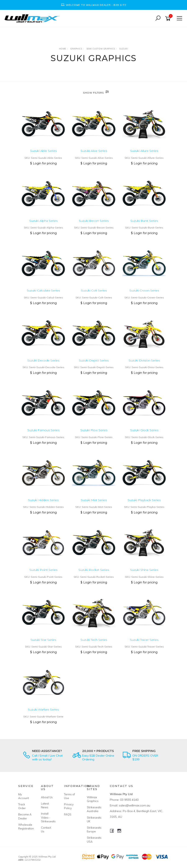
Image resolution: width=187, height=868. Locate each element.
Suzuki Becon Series (94, 221)
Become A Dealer (25, 816)
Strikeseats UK (93, 819)
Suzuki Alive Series (94, 151)
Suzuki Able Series (43, 151)
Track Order (22, 806)
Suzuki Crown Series (144, 290)
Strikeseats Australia (93, 809)
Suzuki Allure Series (144, 151)
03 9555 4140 (129, 800)
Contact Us (46, 829)
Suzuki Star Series (43, 640)
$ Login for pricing (43, 163)
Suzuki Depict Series (94, 360)
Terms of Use (69, 796)
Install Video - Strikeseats (48, 817)
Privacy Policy (69, 806)
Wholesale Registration (25, 827)
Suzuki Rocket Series (94, 570)
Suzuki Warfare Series (43, 709)
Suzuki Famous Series (43, 430)
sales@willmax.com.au (134, 805)
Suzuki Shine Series (144, 570)
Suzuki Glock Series (144, 430)
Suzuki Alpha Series (43, 221)
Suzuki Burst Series (144, 221)
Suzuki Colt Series (94, 290)
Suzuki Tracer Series (144, 640)
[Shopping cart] (169, 19)
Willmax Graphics (93, 799)
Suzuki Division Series (144, 360)
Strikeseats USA (93, 840)
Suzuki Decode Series (43, 360)
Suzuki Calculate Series (43, 290)
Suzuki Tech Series (94, 640)
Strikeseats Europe (93, 829)
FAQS (68, 814)
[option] (93, 5)
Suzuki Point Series (43, 570)
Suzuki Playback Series (144, 500)
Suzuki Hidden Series (43, 500)
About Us (47, 797)
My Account (24, 796)
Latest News (45, 805)
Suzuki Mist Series (94, 500)
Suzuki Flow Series (94, 430)
